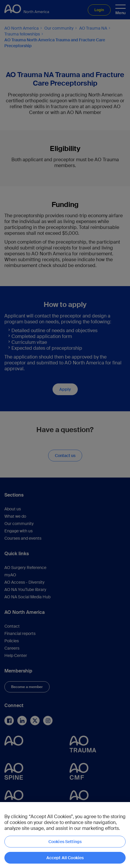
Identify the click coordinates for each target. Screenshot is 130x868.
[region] (65, 835)
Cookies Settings (65, 842)
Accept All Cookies (65, 858)
